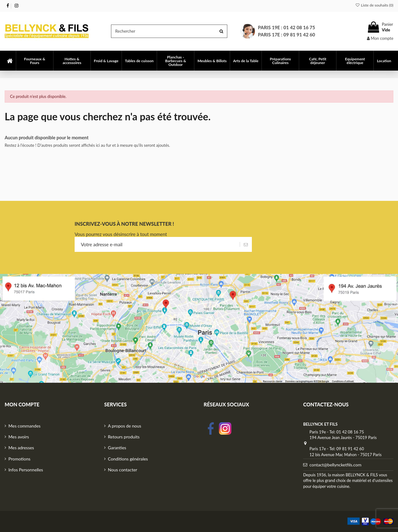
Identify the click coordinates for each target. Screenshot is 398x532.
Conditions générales (128, 459)
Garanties (117, 448)
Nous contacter (123, 470)
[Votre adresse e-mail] (157, 244)
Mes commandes (24, 426)
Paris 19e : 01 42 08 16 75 (287, 27)
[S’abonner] (246, 244)
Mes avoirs (19, 437)
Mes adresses (21, 448)
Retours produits (124, 437)
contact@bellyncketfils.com (335, 465)
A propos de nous (125, 426)
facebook (211, 428)
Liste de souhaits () (374, 5)
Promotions (19, 459)
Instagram (225, 428)
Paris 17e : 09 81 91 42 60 (287, 35)
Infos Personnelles (26, 470)
